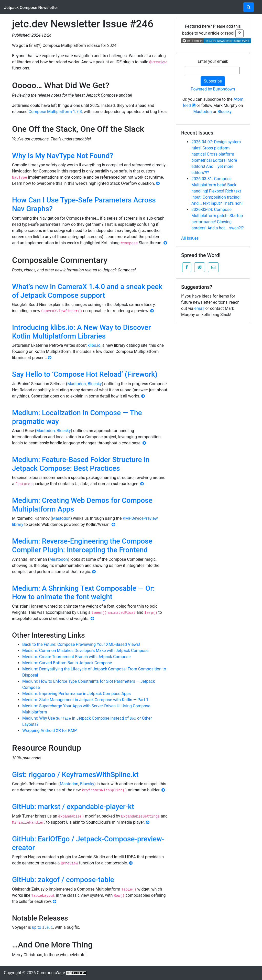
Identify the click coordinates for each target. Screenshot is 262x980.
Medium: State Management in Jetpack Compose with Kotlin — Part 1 (85, 700)
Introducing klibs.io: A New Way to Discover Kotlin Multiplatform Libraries (81, 332)
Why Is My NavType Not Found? (63, 156)
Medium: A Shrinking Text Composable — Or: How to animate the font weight (83, 593)
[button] (187, 267)
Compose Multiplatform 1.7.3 (55, 112)
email (199, 308)
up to (42, 927)
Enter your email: (213, 61)
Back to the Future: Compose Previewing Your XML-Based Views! (81, 644)
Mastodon (77, 384)
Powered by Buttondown (213, 89)
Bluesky (95, 384)
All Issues (190, 238)
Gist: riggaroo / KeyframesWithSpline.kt (75, 775)
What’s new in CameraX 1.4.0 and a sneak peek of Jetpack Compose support (87, 291)
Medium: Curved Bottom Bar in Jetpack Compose (67, 663)
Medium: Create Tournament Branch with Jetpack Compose (76, 657)
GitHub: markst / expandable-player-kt (73, 807)
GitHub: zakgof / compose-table (63, 880)
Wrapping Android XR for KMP (50, 731)
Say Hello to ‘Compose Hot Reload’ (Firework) (85, 374)
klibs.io (94, 345)
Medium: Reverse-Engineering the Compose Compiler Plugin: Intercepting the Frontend (82, 545)
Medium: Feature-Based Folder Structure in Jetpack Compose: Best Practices (81, 464)
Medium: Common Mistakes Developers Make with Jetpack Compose (85, 651)
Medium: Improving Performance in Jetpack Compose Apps (77, 694)
